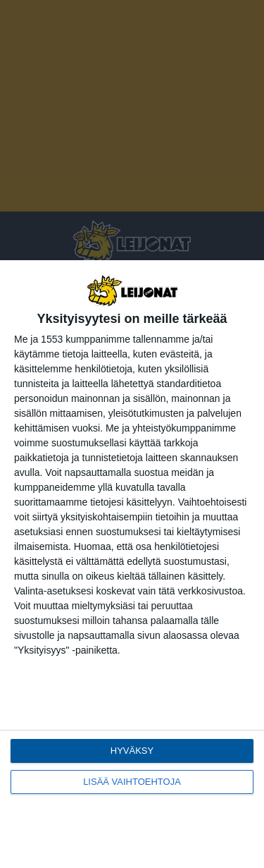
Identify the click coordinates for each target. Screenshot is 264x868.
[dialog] (132, 564)
